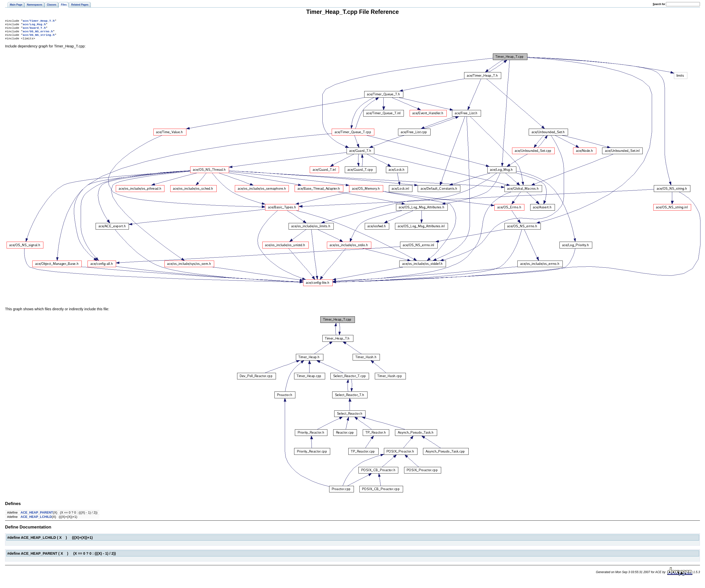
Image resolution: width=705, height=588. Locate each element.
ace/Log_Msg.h (34, 25)
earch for (659, 4)
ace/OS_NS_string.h (39, 37)
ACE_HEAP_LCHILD (36, 520)
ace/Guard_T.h (34, 29)
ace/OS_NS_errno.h (38, 33)
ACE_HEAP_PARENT (37, 515)
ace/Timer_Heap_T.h (39, 21)
